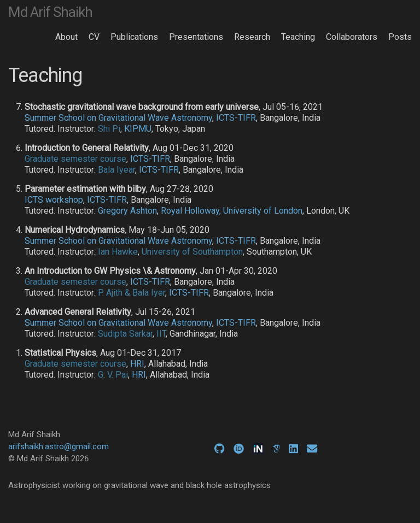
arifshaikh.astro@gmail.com (59, 446)
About (66, 37)
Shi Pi (109, 129)
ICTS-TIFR (236, 118)
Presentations (196, 37)
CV (94, 37)
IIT (161, 334)
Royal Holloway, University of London (232, 211)
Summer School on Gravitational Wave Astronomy (118, 118)
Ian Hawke (118, 252)
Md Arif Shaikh (50, 12)
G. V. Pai (113, 375)
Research (252, 37)
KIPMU (138, 129)
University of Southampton (192, 252)
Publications (134, 37)
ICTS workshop (54, 200)
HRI (137, 364)
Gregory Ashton (127, 211)
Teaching (298, 37)
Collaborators (352, 37)
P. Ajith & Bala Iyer (132, 293)
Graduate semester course (75, 159)
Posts (400, 37)
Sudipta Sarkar (125, 334)
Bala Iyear (116, 170)
